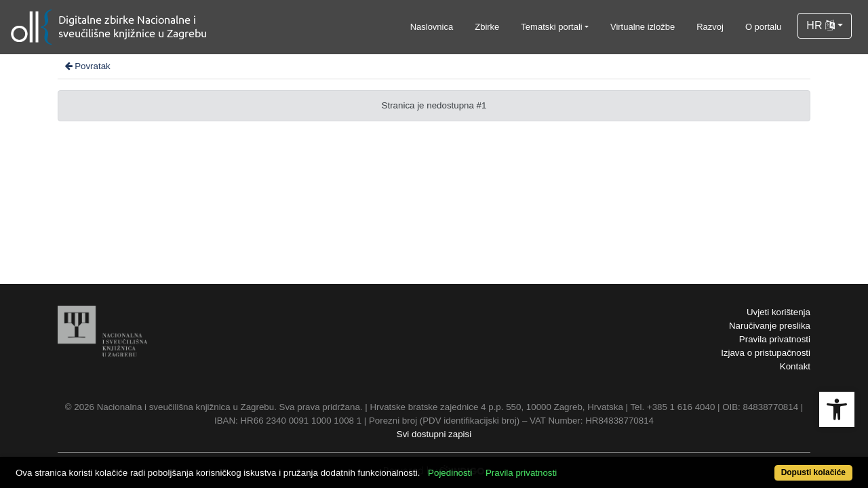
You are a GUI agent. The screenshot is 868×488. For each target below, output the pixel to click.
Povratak (87, 66)
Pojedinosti (493, 465)
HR (821, 25)
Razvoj (710, 27)
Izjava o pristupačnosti (766, 353)
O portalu (763, 27)
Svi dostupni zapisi (434, 434)
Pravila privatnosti (775, 339)
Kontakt (795, 366)
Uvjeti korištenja (778, 312)
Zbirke (487, 27)
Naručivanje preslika (770, 326)
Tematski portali (551, 27)
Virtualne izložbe (643, 27)
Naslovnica (432, 27)
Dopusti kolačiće (766, 465)
